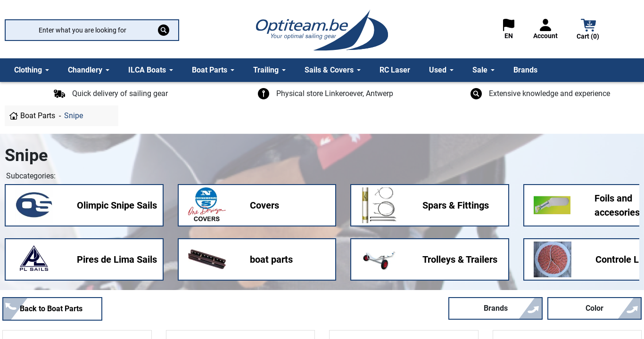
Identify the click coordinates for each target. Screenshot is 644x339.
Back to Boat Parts (51, 309)
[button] (588, 30)
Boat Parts (38, 116)
